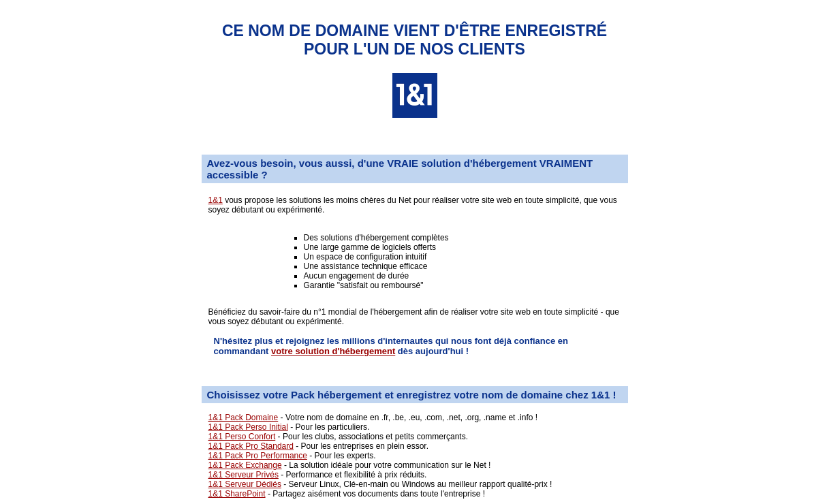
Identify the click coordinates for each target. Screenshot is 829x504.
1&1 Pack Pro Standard (251, 446)
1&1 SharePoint (237, 494)
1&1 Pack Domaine (244, 418)
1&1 (216, 200)
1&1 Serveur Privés (244, 475)
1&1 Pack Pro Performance (258, 456)
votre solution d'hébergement (333, 351)
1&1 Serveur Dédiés (245, 484)
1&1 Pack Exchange (245, 465)
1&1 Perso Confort (242, 437)
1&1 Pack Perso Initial (248, 427)
